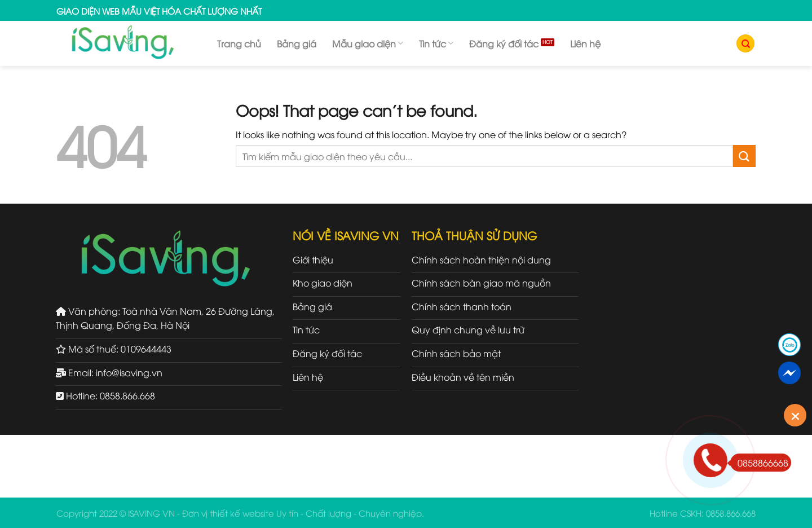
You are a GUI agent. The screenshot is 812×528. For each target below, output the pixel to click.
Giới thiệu (313, 259)
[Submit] (744, 156)
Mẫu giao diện (368, 43)
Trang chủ (239, 43)
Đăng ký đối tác (504, 43)
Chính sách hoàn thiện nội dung (481, 259)
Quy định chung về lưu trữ (468, 329)
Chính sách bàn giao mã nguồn (481, 283)
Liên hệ (585, 43)
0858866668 (759, 463)
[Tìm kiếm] (745, 44)
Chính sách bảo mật (456, 353)
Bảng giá (297, 43)
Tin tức (436, 43)
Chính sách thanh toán (462, 306)
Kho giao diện (323, 283)
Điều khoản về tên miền (463, 377)
